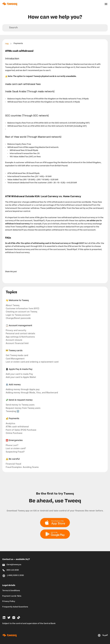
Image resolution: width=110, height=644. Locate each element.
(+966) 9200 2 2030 (15, 575)
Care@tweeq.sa (14, 565)
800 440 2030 (13, 570)
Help (7, 44)
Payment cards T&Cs (12, 596)
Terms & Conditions (11, 591)
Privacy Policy (9, 601)
